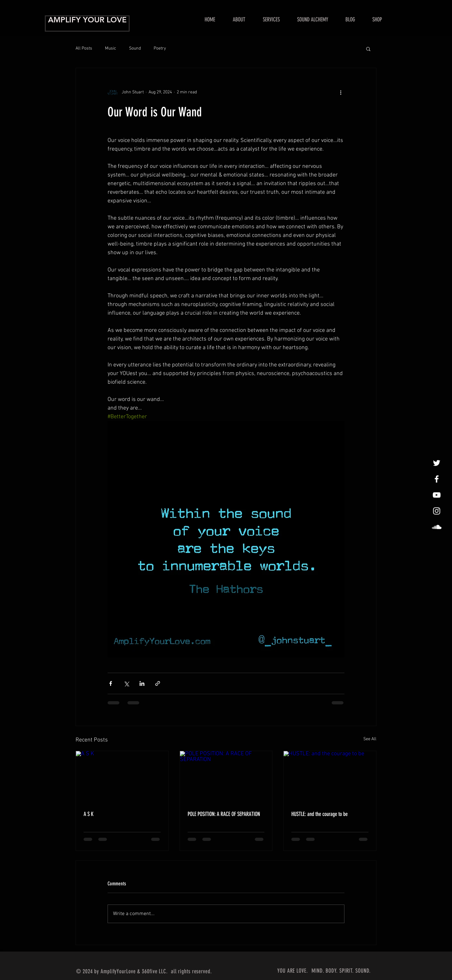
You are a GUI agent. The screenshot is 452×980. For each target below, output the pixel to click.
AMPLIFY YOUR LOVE (87, 20)
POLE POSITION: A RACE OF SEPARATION (224, 814)
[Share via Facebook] (111, 683)
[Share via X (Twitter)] (126, 683)
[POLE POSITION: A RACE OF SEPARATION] (226, 777)
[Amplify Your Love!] (437, 479)
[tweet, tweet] (437, 463)
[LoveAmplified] (437, 527)
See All (370, 739)
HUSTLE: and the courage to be (319, 814)
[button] (271, 20)
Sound (135, 48)
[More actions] (341, 92)
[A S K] (122, 777)
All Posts (84, 48)
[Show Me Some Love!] (437, 495)
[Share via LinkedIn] (142, 683)
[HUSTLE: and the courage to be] (330, 777)
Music (111, 48)
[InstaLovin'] (437, 511)
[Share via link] (158, 683)
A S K (89, 814)
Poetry (160, 48)
